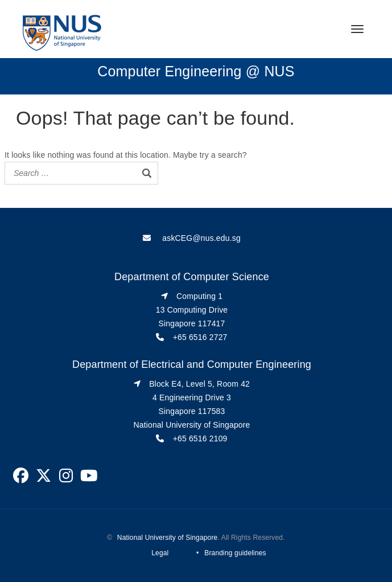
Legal (160, 553)
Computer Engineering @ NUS (196, 71)
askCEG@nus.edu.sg (201, 238)
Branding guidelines (235, 553)
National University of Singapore (168, 538)
